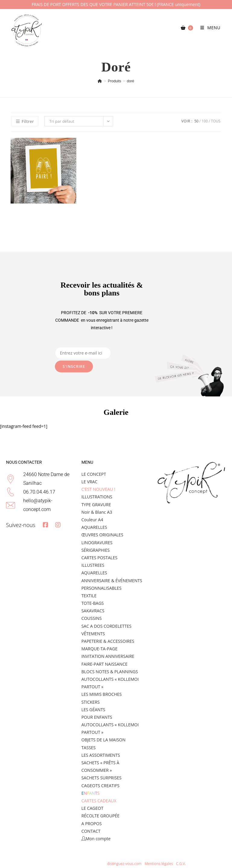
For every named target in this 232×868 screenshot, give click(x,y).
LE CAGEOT (92, 808)
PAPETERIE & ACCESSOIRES (108, 641)
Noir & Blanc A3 (97, 512)
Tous (216, 121)
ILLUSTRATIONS (97, 497)
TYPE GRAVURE (96, 505)
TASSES (89, 748)
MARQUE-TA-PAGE (100, 649)
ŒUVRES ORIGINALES (102, 535)
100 (205, 121)
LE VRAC (89, 482)
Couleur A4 (92, 520)
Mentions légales (159, 864)
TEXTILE (89, 596)
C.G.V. (181, 864)
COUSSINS (92, 618)
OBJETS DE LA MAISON (103, 740)
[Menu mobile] (208, 28)
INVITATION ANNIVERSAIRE (108, 656)
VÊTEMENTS (93, 634)
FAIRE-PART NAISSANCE (105, 664)
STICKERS (91, 702)
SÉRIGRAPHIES (96, 550)
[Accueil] (100, 81)
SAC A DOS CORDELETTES (106, 626)
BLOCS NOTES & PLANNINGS (110, 672)
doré (131, 81)
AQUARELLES (94, 527)
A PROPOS (92, 824)
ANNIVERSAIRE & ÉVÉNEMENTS (112, 581)
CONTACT (91, 831)
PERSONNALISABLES (102, 588)
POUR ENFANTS (97, 717)
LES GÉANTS (93, 710)
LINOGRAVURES (97, 543)
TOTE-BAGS (93, 603)
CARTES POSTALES (99, 558)
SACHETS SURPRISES (102, 778)
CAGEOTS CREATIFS (100, 786)
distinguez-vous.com (124, 864)
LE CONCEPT (94, 474)
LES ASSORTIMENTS (101, 755)
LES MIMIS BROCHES (102, 694)
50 (196, 121)
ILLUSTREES (93, 565)
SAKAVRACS (93, 611)
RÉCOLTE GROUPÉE (100, 816)
